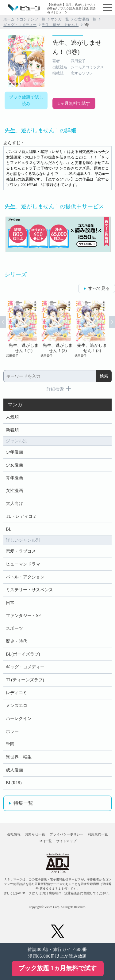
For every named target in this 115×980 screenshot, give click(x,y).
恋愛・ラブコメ (21, 551)
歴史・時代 (17, 641)
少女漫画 (14, 465)
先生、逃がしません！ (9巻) (77, 47)
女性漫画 (14, 491)
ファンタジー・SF (23, 616)
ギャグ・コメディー (20, 25)
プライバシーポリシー (67, 834)
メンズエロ (17, 706)
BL (9, 529)
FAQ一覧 (45, 841)
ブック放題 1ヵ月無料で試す (57, 968)
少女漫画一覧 (85, 19)
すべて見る (99, 288)
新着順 (12, 430)
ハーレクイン (19, 719)
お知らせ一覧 (35, 834)
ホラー (12, 731)
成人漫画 (14, 770)
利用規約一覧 (98, 834)
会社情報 (14, 834)
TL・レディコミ (21, 516)
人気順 (12, 417)
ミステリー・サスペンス (29, 590)
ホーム (9, 19)
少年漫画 (14, 452)
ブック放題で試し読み (26, 100)
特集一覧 (23, 803)
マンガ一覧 (60, 19)
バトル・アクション (25, 577)
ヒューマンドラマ (23, 564)
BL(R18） (15, 783)
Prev (3, 322)
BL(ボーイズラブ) (23, 654)
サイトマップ (66, 841)
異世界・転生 (19, 757)
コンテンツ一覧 (33, 19)
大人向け (14, 503)
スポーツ (14, 628)
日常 (10, 603)
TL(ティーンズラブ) (25, 680)
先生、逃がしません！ (60, 25)
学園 (10, 744)
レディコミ (17, 693)
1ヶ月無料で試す (74, 103)
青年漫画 (14, 478)
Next (112, 322)
